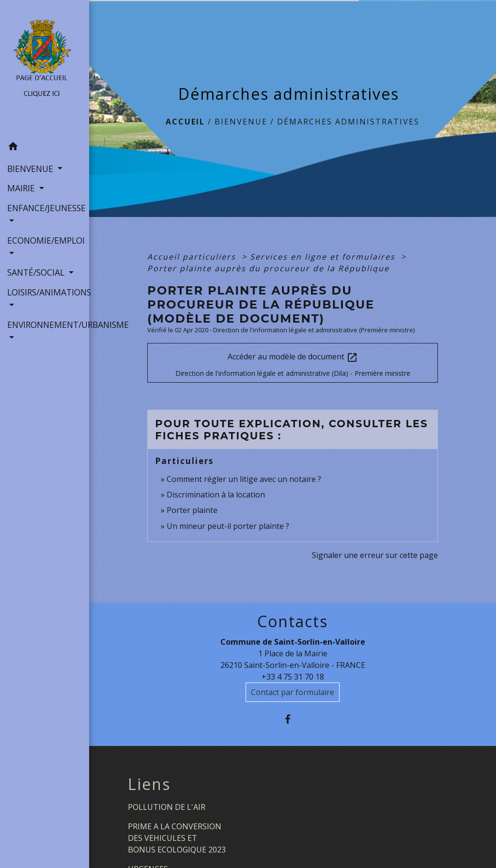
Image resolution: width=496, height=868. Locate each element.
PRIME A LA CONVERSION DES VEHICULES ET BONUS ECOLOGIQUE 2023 (177, 838)
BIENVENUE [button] (31, 169)
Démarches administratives (348, 122)
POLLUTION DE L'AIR (167, 807)
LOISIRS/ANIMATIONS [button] (45, 292)
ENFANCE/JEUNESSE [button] (45, 208)
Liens (149, 784)
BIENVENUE (241, 122)
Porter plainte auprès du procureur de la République (268, 268)
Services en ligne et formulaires (324, 257)
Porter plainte (192, 510)
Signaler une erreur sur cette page (375, 555)
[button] (45, 148)
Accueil (185, 122)
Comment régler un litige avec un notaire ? (244, 479)
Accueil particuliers (193, 257)
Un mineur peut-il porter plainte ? (228, 526)
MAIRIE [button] (22, 188)
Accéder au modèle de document (293, 357)
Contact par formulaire (293, 692)
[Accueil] (45, 69)
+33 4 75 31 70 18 (293, 677)
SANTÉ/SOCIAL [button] (37, 272)
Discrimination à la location (216, 495)
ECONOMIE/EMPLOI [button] (45, 240)
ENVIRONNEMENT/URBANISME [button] (45, 325)
